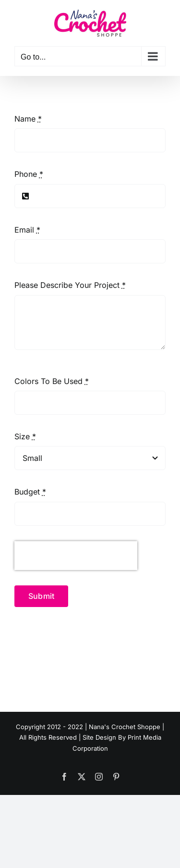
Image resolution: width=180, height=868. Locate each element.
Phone (29, 174)
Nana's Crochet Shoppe (125, 727)
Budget (30, 492)
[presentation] (76, 556)
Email (27, 230)
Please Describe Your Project (70, 285)
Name (28, 119)
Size (25, 436)
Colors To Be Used (52, 381)
